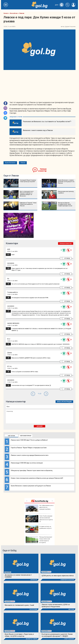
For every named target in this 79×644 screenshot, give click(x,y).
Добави (40, 426)
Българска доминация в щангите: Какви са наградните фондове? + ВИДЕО (57, 635)
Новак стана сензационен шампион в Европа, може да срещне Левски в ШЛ (37, 478)
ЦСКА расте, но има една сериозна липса (58, 576)
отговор (67, 258)
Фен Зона (71, 609)
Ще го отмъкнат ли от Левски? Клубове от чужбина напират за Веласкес (27, 194)
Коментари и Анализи (67, 580)
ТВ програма (33, 609)
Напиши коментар (42, 170)
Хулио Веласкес (10, 163)
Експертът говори (32, 639)
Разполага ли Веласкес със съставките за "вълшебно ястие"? (47, 122)
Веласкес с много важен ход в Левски (38, 130)
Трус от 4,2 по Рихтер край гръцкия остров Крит (39, 529)
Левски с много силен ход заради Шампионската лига (30, 455)
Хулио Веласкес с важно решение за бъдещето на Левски (31, 486)
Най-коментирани (26, 436)
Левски (23, 163)
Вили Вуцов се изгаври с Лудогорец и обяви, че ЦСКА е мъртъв (19, 635)
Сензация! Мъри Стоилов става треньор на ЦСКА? (28, 181)
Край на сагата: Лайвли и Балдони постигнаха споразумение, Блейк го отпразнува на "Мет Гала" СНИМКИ (39, 509)
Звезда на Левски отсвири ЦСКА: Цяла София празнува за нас (65, 204)
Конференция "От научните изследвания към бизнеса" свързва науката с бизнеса (39, 540)
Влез (59, 402)
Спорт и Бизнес (69, 639)
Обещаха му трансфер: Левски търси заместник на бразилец (32, 470)
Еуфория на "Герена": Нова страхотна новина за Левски (28, 204)
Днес (59, 5)
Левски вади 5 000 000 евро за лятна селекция (27, 463)
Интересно (34, 580)
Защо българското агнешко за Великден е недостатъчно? (39, 519)
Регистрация (67, 402)
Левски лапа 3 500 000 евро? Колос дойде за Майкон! (29, 440)
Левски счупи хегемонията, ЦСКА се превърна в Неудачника (56, 606)
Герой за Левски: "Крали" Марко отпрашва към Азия (29, 448)
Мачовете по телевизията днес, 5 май (19, 605)
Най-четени (11, 436)
